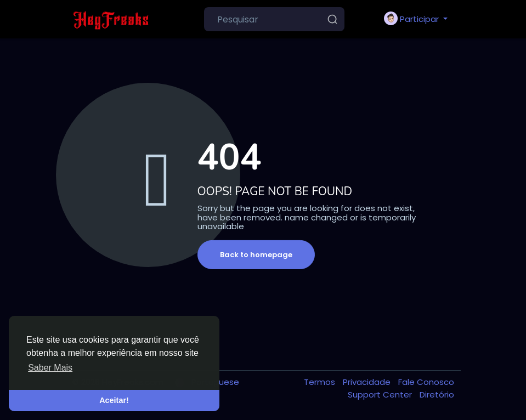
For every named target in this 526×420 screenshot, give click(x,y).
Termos (321, 382)
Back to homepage (256, 255)
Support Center (381, 395)
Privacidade (368, 382)
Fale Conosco (426, 382)
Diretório (437, 395)
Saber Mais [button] (50, 368)
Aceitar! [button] (114, 400)
